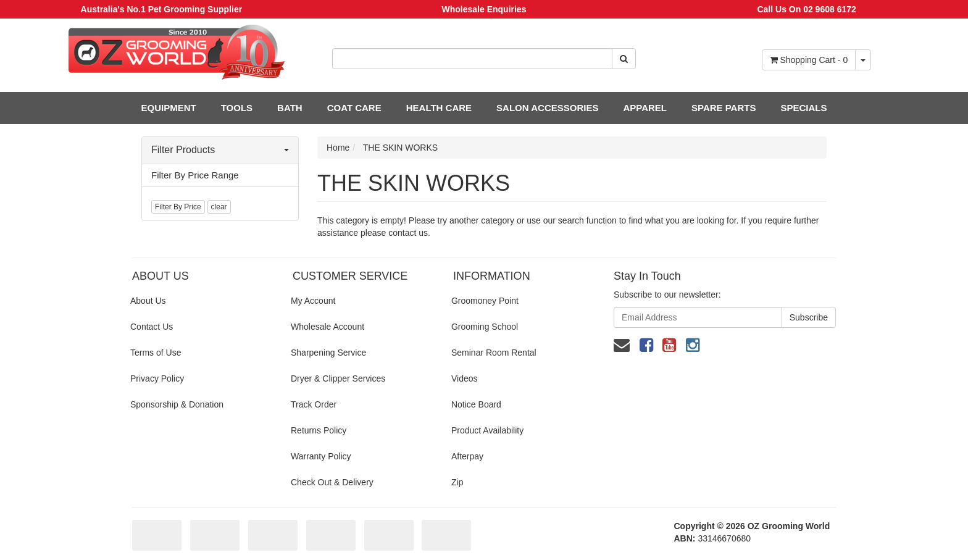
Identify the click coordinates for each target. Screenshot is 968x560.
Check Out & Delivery (332, 482)
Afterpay (467, 456)
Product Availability (487, 430)
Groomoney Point (485, 301)
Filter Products (220, 150)
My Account (313, 301)
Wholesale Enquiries (484, 9)
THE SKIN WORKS (400, 148)
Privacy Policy (157, 378)
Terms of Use (156, 353)
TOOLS (237, 108)
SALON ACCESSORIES (547, 108)
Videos (465, 378)
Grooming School (485, 327)
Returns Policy (319, 430)
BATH (290, 108)
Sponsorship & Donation (177, 404)
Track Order (314, 404)
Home (338, 148)
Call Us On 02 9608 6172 (806, 9)
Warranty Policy (321, 456)
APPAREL (645, 108)
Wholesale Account (328, 327)
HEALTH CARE (439, 108)
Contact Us (152, 327)
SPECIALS (803, 108)
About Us (148, 301)
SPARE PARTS (724, 108)
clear (219, 207)
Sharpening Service (328, 353)
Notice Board (476, 404)
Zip (457, 482)
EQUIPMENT (169, 108)
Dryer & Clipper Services (338, 378)
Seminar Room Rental (494, 353)
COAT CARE (354, 108)
